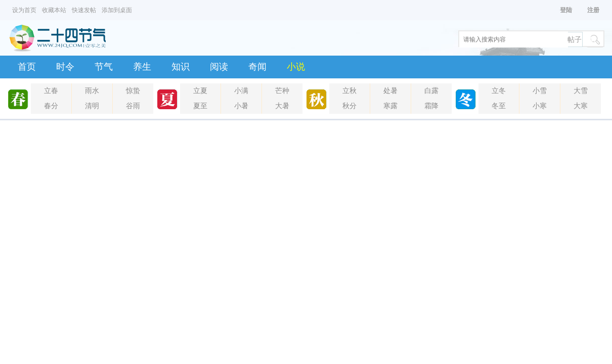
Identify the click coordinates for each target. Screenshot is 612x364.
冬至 (499, 106)
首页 (27, 67)
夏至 (200, 106)
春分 (51, 106)
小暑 (241, 106)
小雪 (540, 91)
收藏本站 (54, 10)
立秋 (349, 91)
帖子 (575, 40)
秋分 (349, 106)
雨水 (92, 91)
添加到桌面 (117, 10)
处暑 (390, 91)
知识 (181, 67)
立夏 (200, 91)
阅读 (219, 67)
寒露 (390, 106)
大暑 (282, 106)
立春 (51, 91)
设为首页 (24, 10)
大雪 (581, 91)
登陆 (566, 10)
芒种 (282, 91)
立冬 (499, 91)
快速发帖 (84, 10)
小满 (241, 91)
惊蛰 (133, 91)
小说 (296, 67)
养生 (142, 67)
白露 (431, 91)
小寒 (540, 106)
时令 (65, 67)
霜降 (431, 106)
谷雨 (133, 106)
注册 (593, 10)
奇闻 (257, 67)
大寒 (581, 106)
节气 (104, 67)
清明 (92, 106)
